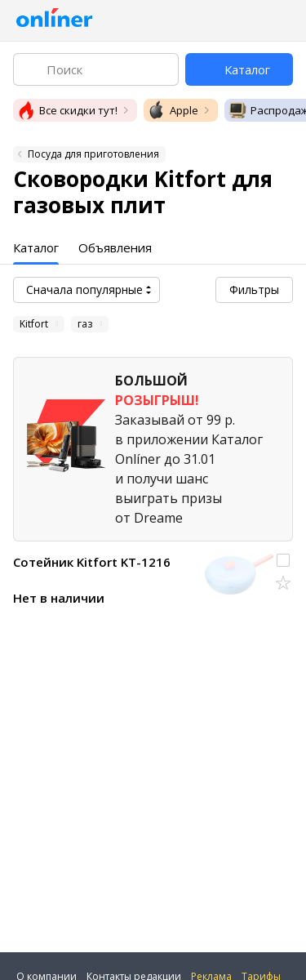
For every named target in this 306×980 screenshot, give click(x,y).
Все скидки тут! (67, 110)
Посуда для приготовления (93, 154)
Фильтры (254, 290)
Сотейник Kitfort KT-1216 (92, 562)
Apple (173, 110)
